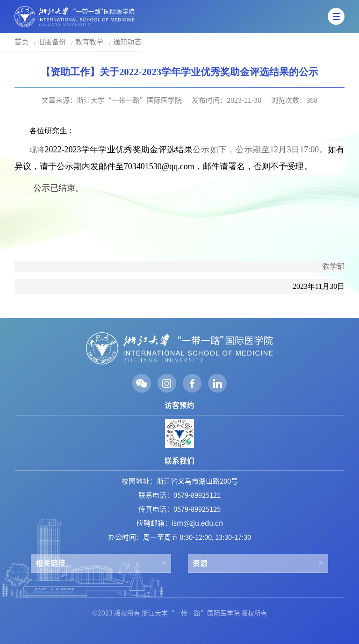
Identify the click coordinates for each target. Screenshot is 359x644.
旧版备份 (52, 42)
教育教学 (89, 42)
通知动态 (127, 42)
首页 (22, 42)
